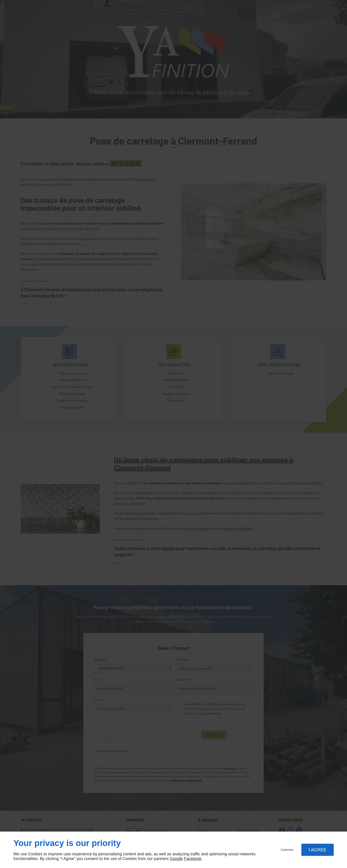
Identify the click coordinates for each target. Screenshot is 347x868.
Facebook (193, 859)
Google (176, 859)
